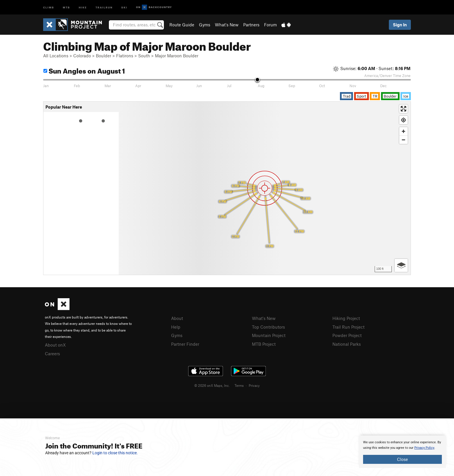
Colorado (82, 56)
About (177, 318)
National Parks (347, 344)
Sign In (400, 25)
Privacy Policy (424, 448)
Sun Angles (84, 70)
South (144, 56)
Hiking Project (346, 318)
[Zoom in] (403, 131)
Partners (251, 25)
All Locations (56, 56)
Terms (239, 385)
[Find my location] (403, 120)
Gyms (205, 25)
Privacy (254, 385)
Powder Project (347, 335)
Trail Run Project (348, 327)
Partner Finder (185, 344)
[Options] (401, 265)
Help (176, 327)
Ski (124, 7)
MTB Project (264, 344)
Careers (52, 354)
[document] (402, 452)
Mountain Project (269, 335)
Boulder (104, 56)
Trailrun (104, 7)
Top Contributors (268, 327)
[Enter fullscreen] (403, 109)
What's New (227, 25)
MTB (66, 7)
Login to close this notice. (115, 453)
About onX (55, 345)
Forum (270, 25)
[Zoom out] (403, 140)
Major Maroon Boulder (177, 56)
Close (402, 459)
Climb (49, 7)
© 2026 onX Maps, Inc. (212, 385)
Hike (83, 7)
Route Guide (182, 25)
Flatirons (125, 56)
